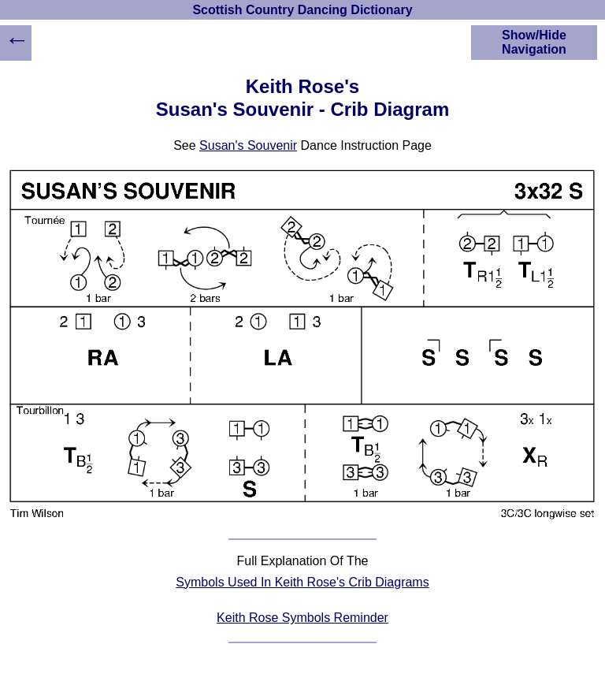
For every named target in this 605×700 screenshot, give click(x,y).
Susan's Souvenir (248, 145)
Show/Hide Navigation (534, 42)
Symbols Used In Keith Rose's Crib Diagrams (302, 582)
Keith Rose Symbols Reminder (302, 618)
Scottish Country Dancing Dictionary (302, 10)
